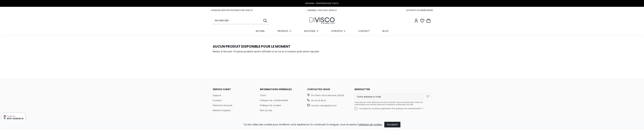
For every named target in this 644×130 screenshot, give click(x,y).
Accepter (392, 125)
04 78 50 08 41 (319, 101)
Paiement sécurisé (223, 105)
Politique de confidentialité (274, 100)
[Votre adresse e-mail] (390, 97)
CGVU (263, 95)
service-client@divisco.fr (324, 106)
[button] (338, 31)
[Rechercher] (265, 21)
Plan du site (266, 110)
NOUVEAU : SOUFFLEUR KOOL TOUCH (322, 3)
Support (217, 95)
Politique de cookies (270, 105)
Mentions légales (222, 110)
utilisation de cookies (370, 125)
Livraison (217, 100)
